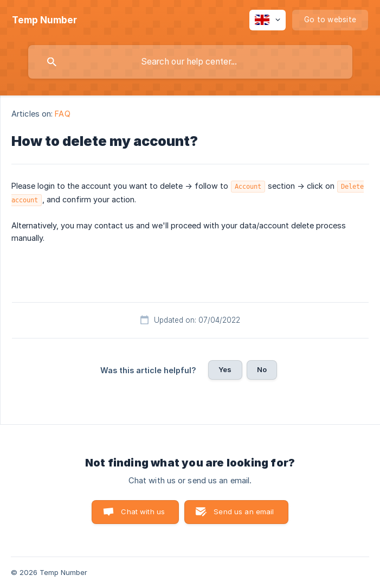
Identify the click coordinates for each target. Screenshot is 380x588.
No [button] (262, 369)
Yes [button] (225, 369)
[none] (44, 20)
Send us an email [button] (244, 512)
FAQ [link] (62, 114)
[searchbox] (190, 62)
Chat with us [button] (143, 512)
